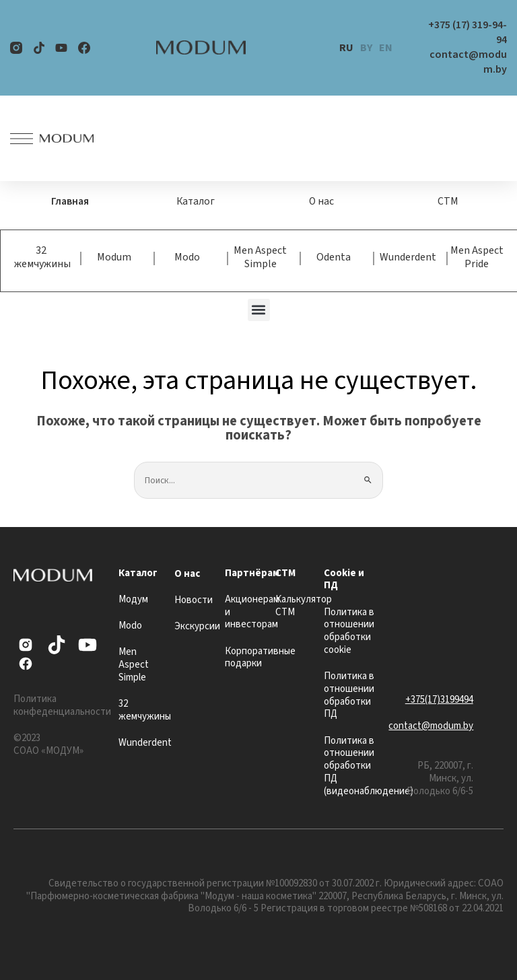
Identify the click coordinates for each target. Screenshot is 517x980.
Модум (133, 599)
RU (346, 48)
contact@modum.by (431, 726)
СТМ (447, 201)
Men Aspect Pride (477, 256)
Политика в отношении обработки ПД (349, 694)
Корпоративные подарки (260, 657)
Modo (187, 256)
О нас (322, 201)
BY (366, 48)
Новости (194, 599)
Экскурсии (197, 626)
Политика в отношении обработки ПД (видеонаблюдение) (369, 765)
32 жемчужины (42, 256)
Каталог (196, 201)
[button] (259, 309)
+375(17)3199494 (439, 699)
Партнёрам (252, 572)
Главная (70, 201)
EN (386, 48)
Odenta (334, 256)
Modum (114, 256)
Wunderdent (408, 256)
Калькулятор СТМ (304, 605)
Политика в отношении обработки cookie (349, 630)
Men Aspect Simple (260, 256)
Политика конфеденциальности (62, 705)
